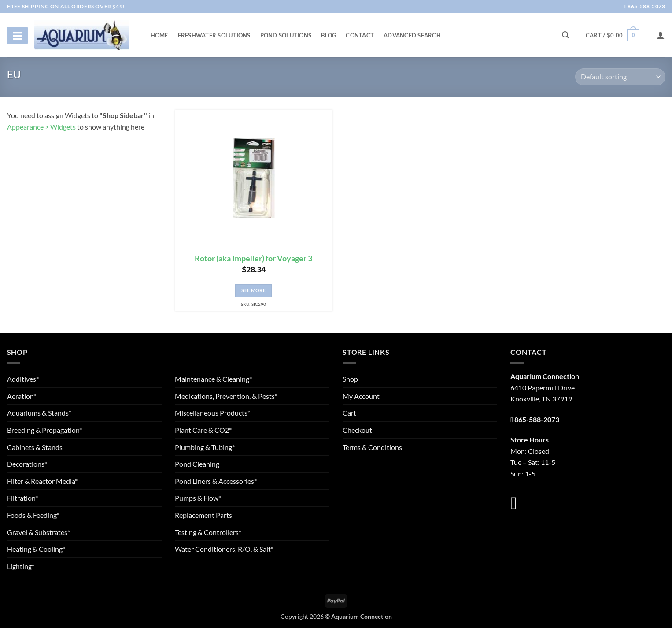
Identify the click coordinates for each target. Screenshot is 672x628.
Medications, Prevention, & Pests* (226, 396)
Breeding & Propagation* (44, 430)
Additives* (23, 379)
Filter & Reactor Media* (42, 481)
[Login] (661, 35)
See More (253, 290)
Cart (349, 413)
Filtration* (22, 498)
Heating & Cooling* (36, 549)
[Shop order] (620, 77)
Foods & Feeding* (33, 515)
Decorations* (27, 464)
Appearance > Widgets (41, 127)
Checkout (357, 430)
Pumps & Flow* (198, 498)
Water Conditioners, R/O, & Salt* (224, 549)
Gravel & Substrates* (39, 532)
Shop (350, 379)
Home (159, 35)
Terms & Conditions (372, 447)
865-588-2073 (645, 6)
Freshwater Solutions (214, 35)
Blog (329, 35)
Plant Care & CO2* (203, 430)
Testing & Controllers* (208, 532)
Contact (360, 35)
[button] (613, 35)
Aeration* (22, 396)
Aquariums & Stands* (39, 413)
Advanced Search (412, 35)
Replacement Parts (203, 515)
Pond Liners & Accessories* (216, 481)
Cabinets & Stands (35, 447)
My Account (361, 396)
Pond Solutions (286, 35)
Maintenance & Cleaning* (213, 379)
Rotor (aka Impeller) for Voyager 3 (253, 258)
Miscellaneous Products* (212, 413)
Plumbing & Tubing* (205, 447)
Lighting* (21, 566)
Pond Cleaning (197, 464)
